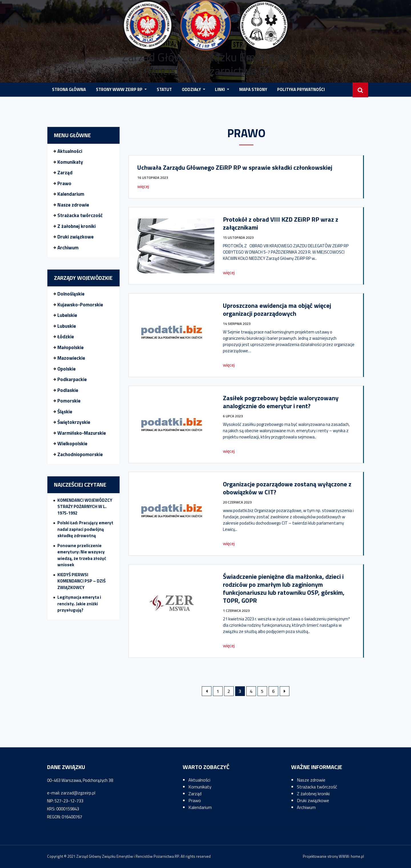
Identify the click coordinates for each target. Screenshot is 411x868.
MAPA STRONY (253, 89)
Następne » (285, 691)
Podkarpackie (72, 379)
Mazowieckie (71, 358)
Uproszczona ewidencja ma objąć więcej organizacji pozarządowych (277, 309)
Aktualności (70, 151)
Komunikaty (70, 162)
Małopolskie (70, 347)
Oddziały (192, 89)
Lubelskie (67, 315)
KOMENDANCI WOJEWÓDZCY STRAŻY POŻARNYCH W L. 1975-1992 (85, 507)
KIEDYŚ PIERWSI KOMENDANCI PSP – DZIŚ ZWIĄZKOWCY (81, 581)
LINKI (220, 89)
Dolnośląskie (71, 294)
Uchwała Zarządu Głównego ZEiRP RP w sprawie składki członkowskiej (235, 167)
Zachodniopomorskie (80, 454)
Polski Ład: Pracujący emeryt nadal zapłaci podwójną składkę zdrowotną (85, 529)
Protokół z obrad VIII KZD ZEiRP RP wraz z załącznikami (281, 223)
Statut (164, 89)
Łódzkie (66, 337)
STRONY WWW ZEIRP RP (120, 89)
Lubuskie (67, 326)
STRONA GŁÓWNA (69, 89)
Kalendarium (71, 194)
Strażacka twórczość (80, 215)
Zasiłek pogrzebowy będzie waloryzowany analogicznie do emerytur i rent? (281, 402)
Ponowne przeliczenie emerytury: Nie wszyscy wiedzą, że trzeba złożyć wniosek (82, 555)
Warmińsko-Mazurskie (82, 433)
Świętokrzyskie (74, 422)
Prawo (64, 183)
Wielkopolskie (72, 444)
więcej (143, 186)
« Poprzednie (207, 691)
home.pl (357, 856)
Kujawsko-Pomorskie (80, 305)
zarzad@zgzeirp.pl (78, 793)
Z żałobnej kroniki (76, 226)
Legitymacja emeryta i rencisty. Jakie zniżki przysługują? (79, 604)
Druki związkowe (75, 237)
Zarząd (65, 173)
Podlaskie (68, 390)
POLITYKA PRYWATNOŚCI (301, 89)
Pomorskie (69, 401)
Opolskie (67, 369)
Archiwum (68, 248)
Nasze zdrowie (73, 205)
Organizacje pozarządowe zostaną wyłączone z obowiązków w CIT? (287, 488)
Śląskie (65, 412)
